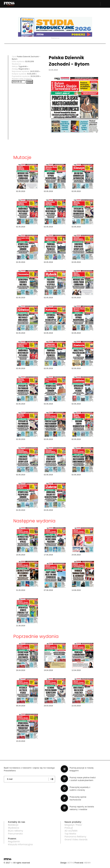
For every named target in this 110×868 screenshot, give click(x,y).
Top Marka (70, 834)
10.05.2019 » (32, 74)
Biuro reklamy (16, 831)
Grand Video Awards (76, 840)
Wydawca (14, 828)
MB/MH (87, 863)
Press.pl (69, 828)
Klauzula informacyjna (20, 844)
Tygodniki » (23, 66)
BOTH (70, 863)
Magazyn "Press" (74, 825)
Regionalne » (24, 69)
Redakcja (13, 825)
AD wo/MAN (71, 831)
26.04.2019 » (36, 76)
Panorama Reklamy (76, 837)
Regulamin (14, 842)
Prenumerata (15, 834)
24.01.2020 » (35, 71)
